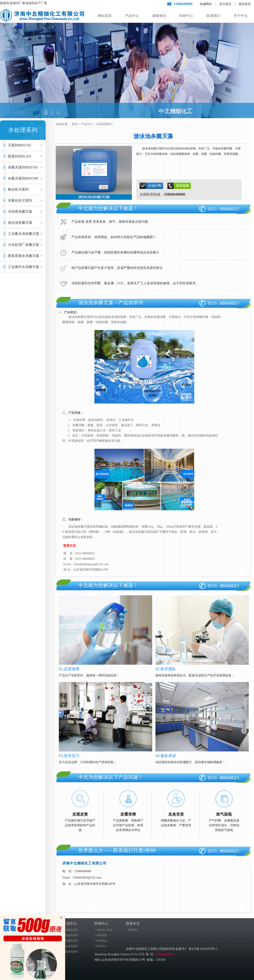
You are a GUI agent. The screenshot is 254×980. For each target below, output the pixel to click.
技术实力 (102, 946)
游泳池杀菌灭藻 (20, 223)
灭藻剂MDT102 (20, 145)
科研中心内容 (104, 930)
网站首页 (105, 16)
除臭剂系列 (72, 935)
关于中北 (241, 16)
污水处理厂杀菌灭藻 (23, 245)
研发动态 (102, 941)
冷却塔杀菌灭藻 (20, 212)
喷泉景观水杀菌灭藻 (23, 256)
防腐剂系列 (72, 941)
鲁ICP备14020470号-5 (203, 949)
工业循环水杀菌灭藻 (23, 267)
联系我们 (213, 16)
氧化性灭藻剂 (18, 189)
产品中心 (132, 16)
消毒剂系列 (72, 930)
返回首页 (245, 4)
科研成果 (102, 935)
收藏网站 (206, 4)
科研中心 (186, 16)
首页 (75, 124)
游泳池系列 (72, 952)
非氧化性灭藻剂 (20, 200)
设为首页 (225, 4)
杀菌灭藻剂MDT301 (23, 167)
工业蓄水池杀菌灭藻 (23, 234)
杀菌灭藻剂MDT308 (23, 178)
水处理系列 (104, 124)
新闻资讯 (159, 16)
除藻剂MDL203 (20, 156)
